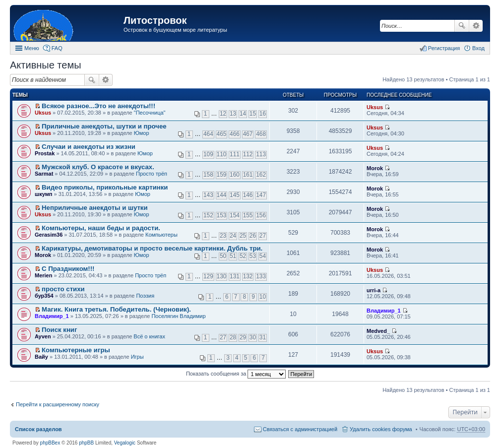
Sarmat (44, 174)
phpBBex (50, 443)
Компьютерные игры (76, 350)
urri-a (374, 290)
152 (208, 215)
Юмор (142, 133)
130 (222, 276)
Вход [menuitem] (478, 48)
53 (253, 256)
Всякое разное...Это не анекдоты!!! (98, 106)
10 (263, 297)
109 (208, 154)
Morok (375, 168)
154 (235, 215)
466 (235, 134)
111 (235, 154)
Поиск (462, 26)
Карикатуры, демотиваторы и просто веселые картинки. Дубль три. (152, 248)
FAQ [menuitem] (57, 48)
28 (233, 337)
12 (223, 114)
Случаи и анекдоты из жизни (89, 147)
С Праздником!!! (68, 269)
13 (233, 114)
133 (261, 276)
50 (223, 256)
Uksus (43, 113)
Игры (137, 357)
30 (253, 337)
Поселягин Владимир (178, 316)
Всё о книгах (149, 336)
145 (235, 195)
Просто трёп (152, 174)
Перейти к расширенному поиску (58, 404)
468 (261, 134)
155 (248, 215)
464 (208, 134)
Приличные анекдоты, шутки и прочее (104, 126)
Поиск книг (59, 330)
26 (253, 236)
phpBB (86, 443)
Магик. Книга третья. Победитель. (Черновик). (116, 309)
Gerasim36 (49, 235)
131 (235, 276)
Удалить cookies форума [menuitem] (381, 429)
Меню (32, 48)
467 (248, 134)
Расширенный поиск (476, 26)
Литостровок (155, 20)
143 (208, 195)
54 (263, 256)
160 (235, 175)
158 (208, 175)
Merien (43, 275)
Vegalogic (125, 443)
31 (263, 337)
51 (233, 256)
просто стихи (63, 289)
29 (243, 337)
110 (222, 154)
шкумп (43, 194)
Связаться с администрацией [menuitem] (300, 429)
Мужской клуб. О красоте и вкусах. (98, 167)
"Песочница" (150, 113)
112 (248, 154)
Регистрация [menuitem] (444, 48)
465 (222, 134)
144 (222, 195)
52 (243, 256)
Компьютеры (161, 235)
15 (253, 114)
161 (248, 175)
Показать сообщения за (236, 374)
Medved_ (378, 331)
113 (261, 154)
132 (248, 276)
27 (263, 236)
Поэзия (145, 296)
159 (222, 175)
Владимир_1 (52, 316)
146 (248, 195)
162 (261, 175)
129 (208, 276)
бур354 (44, 296)
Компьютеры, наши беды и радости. (101, 228)
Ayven (43, 336)
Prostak (45, 153)
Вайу (41, 357)
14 (243, 114)
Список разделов (38, 429)
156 (261, 215)
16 (263, 114)
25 (243, 236)
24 (233, 236)
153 (222, 215)
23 (223, 236)
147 (261, 195)
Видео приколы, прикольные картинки (105, 187)
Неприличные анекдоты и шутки (95, 208)
